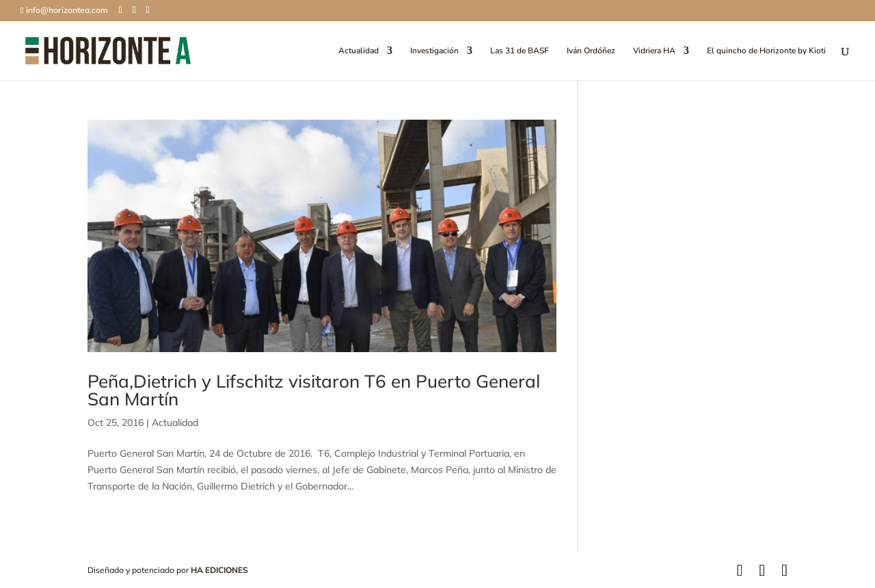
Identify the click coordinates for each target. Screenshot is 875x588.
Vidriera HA (654, 51)
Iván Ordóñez (591, 51)
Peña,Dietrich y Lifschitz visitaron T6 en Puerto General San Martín (314, 390)
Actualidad (359, 51)
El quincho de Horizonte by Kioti (766, 51)
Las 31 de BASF (520, 51)
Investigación (434, 51)
